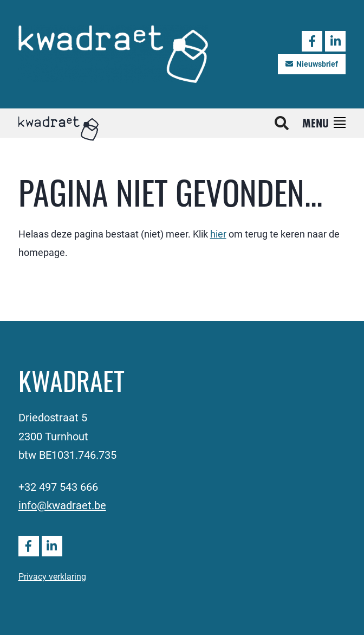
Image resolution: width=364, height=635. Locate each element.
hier (218, 234)
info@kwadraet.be (62, 505)
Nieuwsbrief (312, 64)
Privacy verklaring (52, 576)
